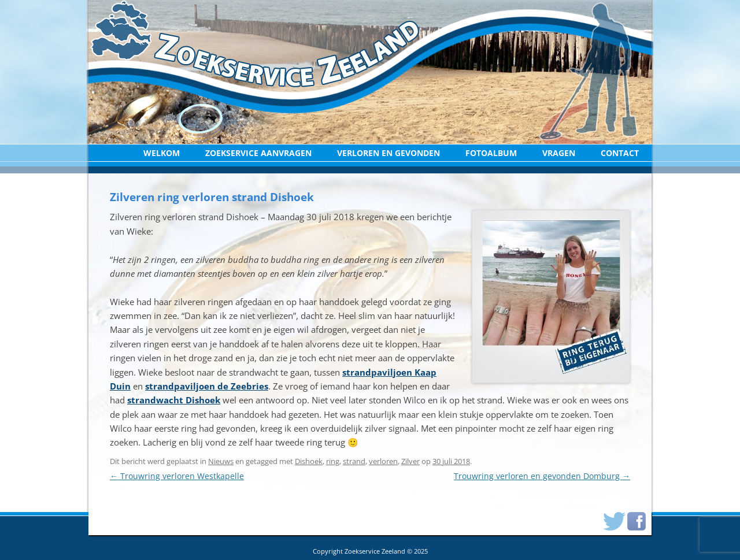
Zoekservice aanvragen (258, 153)
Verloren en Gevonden (388, 153)
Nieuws (221, 461)
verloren (383, 461)
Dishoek (309, 461)
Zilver (410, 461)
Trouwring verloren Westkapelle (177, 476)
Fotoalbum (491, 153)
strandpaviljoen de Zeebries (207, 386)
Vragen (559, 153)
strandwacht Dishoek (174, 400)
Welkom (162, 153)
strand (354, 461)
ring (333, 461)
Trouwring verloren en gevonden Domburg (542, 476)
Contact (620, 153)
